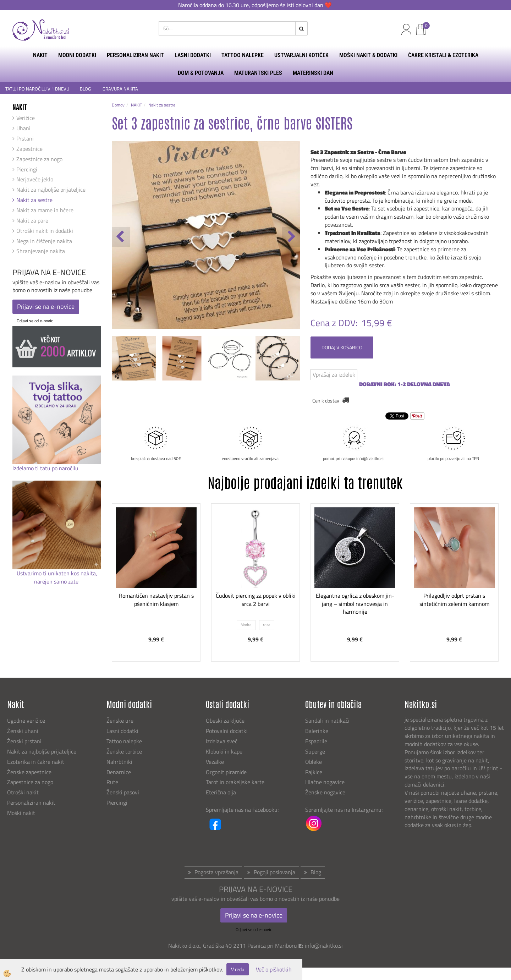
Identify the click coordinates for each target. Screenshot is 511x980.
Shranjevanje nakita (41, 251)
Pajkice (314, 772)
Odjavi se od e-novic (35, 321)
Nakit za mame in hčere (45, 210)
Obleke (314, 762)
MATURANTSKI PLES (258, 73)
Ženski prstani (25, 741)
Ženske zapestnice (30, 772)
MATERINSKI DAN (313, 73)
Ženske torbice (124, 751)
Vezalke (215, 762)
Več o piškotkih (274, 970)
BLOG (86, 89)
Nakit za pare (32, 220)
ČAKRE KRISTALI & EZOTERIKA (443, 55)
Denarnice (119, 772)
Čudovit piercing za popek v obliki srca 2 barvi (256, 600)
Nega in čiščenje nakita (44, 241)
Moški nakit (22, 813)
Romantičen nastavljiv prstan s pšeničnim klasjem (156, 600)
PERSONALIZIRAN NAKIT (135, 55)
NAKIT (40, 55)
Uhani (23, 128)
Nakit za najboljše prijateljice (51, 190)
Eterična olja (221, 792)
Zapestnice (29, 149)
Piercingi (27, 169)
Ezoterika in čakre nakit (36, 762)
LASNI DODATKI (193, 55)
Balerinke (317, 731)
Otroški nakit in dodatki (45, 231)
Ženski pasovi (123, 792)
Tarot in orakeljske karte (235, 782)
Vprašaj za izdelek (334, 374)
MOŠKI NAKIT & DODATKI (368, 55)
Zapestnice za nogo (39, 159)
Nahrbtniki (119, 762)
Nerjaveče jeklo (35, 179)
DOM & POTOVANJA (201, 73)
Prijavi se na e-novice (46, 306)
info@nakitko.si (324, 946)
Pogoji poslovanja (274, 872)
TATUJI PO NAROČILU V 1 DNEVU (37, 89)
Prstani (25, 138)
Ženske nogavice (325, 792)
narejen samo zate (57, 581)
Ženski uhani (23, 731)
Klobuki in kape (224, 751)
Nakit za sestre (34, 200)
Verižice (26, 118)
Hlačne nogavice (325, 782)
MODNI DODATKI (77, 55)
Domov (118, 105)
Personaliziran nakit (31, 803)
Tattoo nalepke (124, 741)
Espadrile (316, 741)
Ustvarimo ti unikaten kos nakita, (57, 573)
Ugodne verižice (26, 721)
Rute (112, 782)
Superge (315, 751)
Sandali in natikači (328, 721)
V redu (238, 969)
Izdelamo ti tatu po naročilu (46, 468)
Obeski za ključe (225, 721)
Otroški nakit (23, 792)
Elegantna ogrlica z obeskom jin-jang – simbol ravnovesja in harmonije (355, 604)
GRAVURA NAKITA (120, 89)
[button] (291, 237)
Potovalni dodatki (227, 731)
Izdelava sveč (222, 741)
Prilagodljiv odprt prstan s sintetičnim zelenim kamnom (454, 600)
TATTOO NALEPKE (243, 55)
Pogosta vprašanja (216, 872)
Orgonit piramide (226, 772)
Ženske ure (121, 721)
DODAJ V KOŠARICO (342, 347)
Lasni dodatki (122, 731)
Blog (316, 872)
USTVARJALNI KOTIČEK (301, 55)
